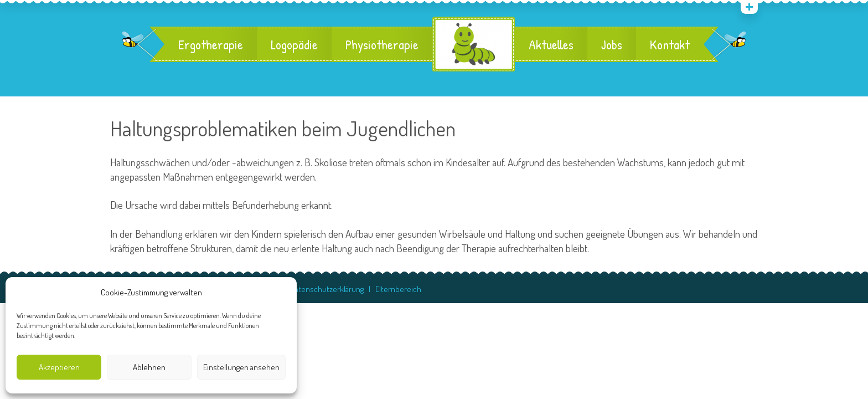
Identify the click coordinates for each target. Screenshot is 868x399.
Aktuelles (551, 44)
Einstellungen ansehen (241, 367)
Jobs (612, 44)
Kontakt (670, 44)
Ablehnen (149, 367)
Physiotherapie (382, 44)
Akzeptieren (59, 367)
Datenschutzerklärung (327, 289)
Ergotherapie (211, 44)
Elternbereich (398, 289)
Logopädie (294, 44)
